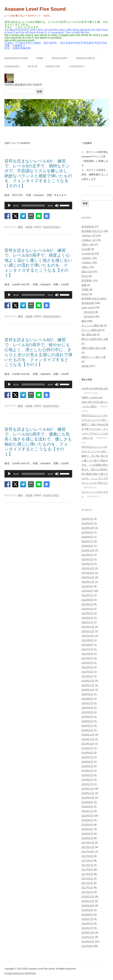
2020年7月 (87, 703)
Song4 (85, 294)
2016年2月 (87, 928)
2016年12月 (88, 897)
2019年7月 (87, 757)
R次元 (85, 276)
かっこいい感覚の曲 (92, 326)
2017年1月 (87, 892)
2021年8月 (87, 645)
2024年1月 (87, 564)
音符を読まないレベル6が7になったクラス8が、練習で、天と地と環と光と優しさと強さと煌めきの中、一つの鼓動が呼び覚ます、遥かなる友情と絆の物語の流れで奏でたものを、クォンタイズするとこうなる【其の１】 (95, 465)
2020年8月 (87, 699)
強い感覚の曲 (89, 335)
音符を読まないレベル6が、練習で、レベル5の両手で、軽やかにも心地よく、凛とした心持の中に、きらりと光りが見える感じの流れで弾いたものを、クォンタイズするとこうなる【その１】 (38, 352)
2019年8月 (87, 753)
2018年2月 (87, 834)
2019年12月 (88, 735)
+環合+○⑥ (87, 245)
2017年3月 (87, 883)
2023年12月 (88, 568)
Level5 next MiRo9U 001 (95, 388)
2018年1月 (87, 838)
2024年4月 (87, 555)
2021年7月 (87, 649)
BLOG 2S (33, 67)
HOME (40, 58)
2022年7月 (87, 595)
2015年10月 (88, 942)
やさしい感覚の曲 (91, 330)
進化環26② (88, 227)
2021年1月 (87, 676)
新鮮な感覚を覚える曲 (94, 348)
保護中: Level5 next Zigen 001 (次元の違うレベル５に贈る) (95, 402)
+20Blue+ (87, 263)
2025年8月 (87, 537)
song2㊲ (86, 249)
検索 (40, 92)
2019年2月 (87, 780)
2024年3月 (87, 559)
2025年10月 (88, 528)
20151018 (89, 312)
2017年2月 (87, 888)
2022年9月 (87, 586)
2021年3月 (87, 667)
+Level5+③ (88, 254)
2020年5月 (87, 712)
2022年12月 (88, 577)
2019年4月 (87, 771)
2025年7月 (87, 541)
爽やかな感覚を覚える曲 (95, 339)
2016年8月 (87, 915)
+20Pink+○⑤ (89, 236)
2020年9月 (87, 694)
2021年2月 (87, 672)
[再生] (9, 206)
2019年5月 (87, 766)
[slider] (33, 206)
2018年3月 (87, 829)
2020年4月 (87, 717)
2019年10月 (88, 744)
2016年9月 (87, 910)
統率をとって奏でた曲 (94, 357)
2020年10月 (88, 690)
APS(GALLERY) (59, 58)
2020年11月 (88, 685)
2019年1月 (87, 784)
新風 (84, 285)
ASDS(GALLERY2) (85, 58)
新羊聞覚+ (87, 281)
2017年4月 (87, 879)
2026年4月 (87, 519)
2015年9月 (87, 946)
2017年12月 (88, 843)
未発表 (29, 227)
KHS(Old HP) (53, 67)
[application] (38, 206)
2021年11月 (88, 631)
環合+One (87, 272)
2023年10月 (88, 573)
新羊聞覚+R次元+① (92, 231)
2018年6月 (87, 816)
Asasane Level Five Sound (35, 9)
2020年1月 (87, 730)
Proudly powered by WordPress (20, 973)
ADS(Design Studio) (16, 58)
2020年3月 (87, 721)
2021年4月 (87, 663)
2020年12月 (88, 681)
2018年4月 (87, 825)
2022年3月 (87, 613)
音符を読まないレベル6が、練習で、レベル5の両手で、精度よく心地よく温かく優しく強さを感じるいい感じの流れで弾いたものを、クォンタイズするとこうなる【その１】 (38, 263)
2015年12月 (88, 933)
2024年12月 (88, 550)
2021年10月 (88, 636)
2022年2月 (87, 618)
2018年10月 (88, 798)
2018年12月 (88, 789)
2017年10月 (88, 852)
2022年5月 (87, 604)
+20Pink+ (87, 258)
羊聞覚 (85, 290)
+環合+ (85, 267)
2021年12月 (88, 627)
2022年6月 (87, 600)
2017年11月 (88, 847)
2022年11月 (88, 582)
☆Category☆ (77, 67)
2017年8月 (87, 861)
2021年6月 (87, 654)
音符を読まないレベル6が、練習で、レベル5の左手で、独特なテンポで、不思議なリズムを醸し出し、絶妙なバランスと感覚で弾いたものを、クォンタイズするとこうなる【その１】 (38, 173)
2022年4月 (87, 609)
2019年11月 (88, 739)
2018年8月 (87, 807)
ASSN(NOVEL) (12, 67)
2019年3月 (87, 775)
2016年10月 (88, 906)
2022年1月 (87, 622)
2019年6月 (87, 762)
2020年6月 (87, 708)
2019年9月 (87, 748)
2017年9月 (87, 856)
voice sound (88, 308)
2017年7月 (87, 865)
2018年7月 (87, 811)
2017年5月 (87, 874)
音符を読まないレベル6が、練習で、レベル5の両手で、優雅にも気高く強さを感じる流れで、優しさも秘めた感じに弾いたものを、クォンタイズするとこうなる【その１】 (38, 442)
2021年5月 (87, 658)
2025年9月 (87, 532)
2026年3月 (87, 523)
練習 (20, 227)
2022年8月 (87, 591)
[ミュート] (57, 206)
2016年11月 (88, 901)
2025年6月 (87, 546)
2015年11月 (88, 937)
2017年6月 (87, 870)
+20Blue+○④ (89, 240)
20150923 (89, 317)
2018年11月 (88, 793)
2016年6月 (87, 924)
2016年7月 (87, 919)
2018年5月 (87, 820)
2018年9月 (87, 802)
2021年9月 (87, 640)
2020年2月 (87, 726)
